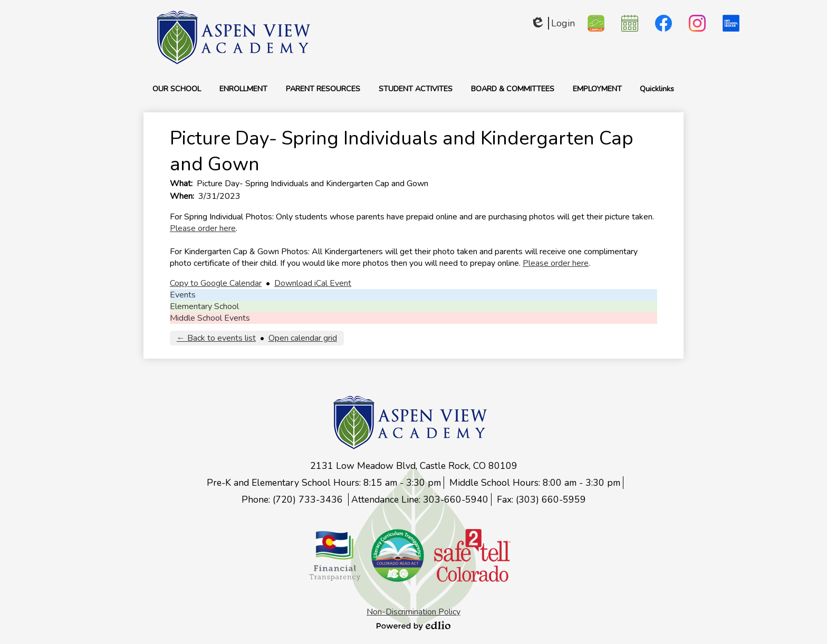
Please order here (203, 228)
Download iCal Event (313, 283)
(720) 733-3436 (309, 499)
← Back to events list (216, 338)
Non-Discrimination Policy (413, 612)
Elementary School (204, 306)
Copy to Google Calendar (216, 283)
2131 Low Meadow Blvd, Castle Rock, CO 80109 (414, 466)
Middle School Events (210, 318)
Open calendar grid (303, 338)
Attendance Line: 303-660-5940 (420, 499)
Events (183, 295)
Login (552, 23)
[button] (177, 89)
